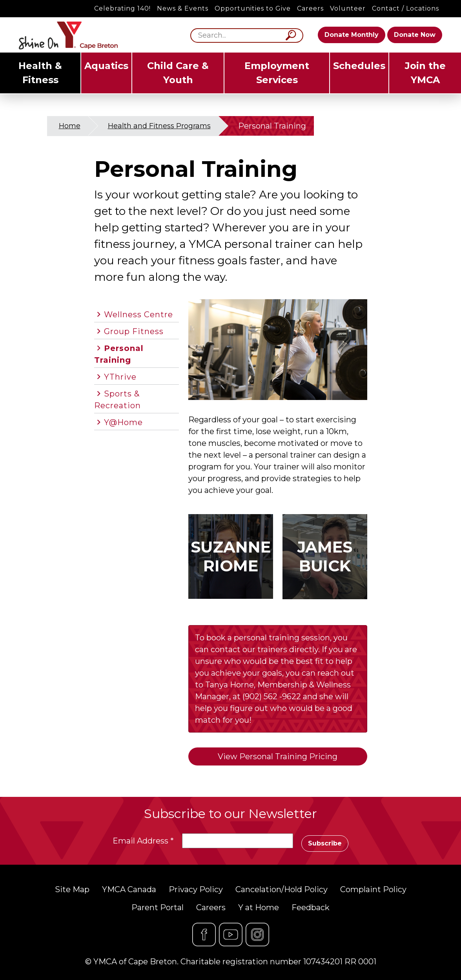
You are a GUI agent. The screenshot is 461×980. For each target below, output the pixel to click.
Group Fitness (134, 331)
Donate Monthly (352, 35)
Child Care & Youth (178, 73)
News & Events (183, 8)
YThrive (120, 377)
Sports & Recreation (118, 400)
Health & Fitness (40, 73)
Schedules (359, 66)
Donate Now (415, 35)
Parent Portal (158, 907)
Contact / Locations (405, 8)
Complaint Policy (373, 889)
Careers (310, 8)
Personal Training (119, 354)
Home (70, 126)
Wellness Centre (138, 315)
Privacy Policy (196, 889)
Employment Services (277, 73)
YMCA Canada (129, 889)
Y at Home (259, 907)
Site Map (72, 889)
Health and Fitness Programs (159, 126)
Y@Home (123, 422)
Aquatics (106, 66)
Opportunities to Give (253, 8)
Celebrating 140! (122, 8)
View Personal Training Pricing (278, 756)
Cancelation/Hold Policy (282, 889)
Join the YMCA (425, 73)
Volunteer (348, 8)
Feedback (311, 907)
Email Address (143, 841)
